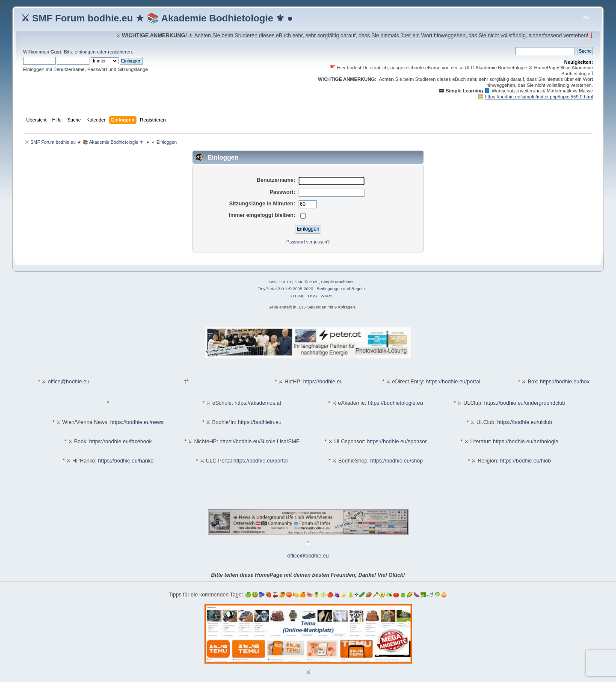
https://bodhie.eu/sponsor (397, 442)
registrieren (120, 52)
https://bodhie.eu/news (137, 422)
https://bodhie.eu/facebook (121, 442)
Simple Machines (337, 282)
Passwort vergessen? (308, 242)
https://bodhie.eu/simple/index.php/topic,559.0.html (539, 97)
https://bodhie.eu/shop (397, 461)
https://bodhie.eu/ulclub (524, 422)
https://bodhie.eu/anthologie (526, 442)
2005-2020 (303, 289)
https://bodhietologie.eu (395, 403)
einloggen (85, 52)
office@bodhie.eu (69, 382)
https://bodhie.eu (323, 382)
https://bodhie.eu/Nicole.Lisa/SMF (259, 442)
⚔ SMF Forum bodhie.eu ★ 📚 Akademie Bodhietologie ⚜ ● (157, 18)
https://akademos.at (258, 403)
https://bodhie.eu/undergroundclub (525, 403)
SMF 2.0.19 (280, 282)
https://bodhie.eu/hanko (126, 461)
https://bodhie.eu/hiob (526, 461)
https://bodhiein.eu (260, 422)
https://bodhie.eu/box (565, 382)
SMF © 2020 (307, 282)
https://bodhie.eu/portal (453, 382)
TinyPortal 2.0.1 (272, 289)
